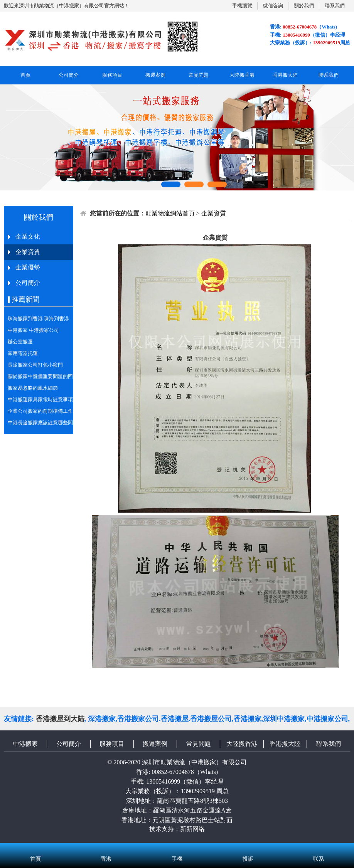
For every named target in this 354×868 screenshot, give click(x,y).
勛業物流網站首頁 (170, 213)
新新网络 (192, 829)
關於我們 (304, 6)
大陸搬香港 (242, 75)
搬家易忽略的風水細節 (33, 388)
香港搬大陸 (285, 75)
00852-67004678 (173, 772)
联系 (319, 849)
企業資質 (214, 213)
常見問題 (199, 75)
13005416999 (163, 781)
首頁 (25, 75)
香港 (106, 849)
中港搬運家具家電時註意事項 (40, 400)
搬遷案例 (155, 75)
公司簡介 (69, 75)
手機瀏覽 (242, 6)
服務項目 (112, 75)
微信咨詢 (273, 6)
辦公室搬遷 (20, 342)
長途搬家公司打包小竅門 (35, 365)
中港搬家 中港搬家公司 (33, 330)
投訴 (248, 849)
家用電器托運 (23, 353)
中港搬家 (25, 744)
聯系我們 (335, 6)
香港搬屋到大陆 (60, 719)
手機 (177, 849)
